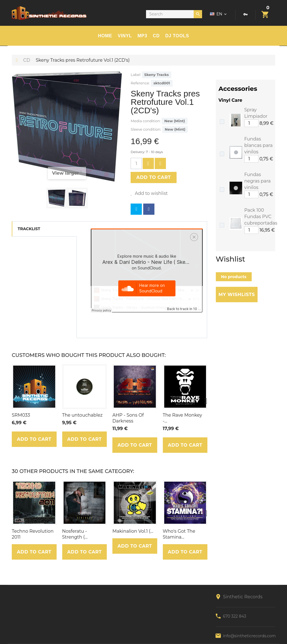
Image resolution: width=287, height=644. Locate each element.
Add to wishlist (151, 193)
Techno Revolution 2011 (33, 534)
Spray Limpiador (256, 113)
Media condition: (146, 121)
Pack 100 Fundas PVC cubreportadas (261, 217)
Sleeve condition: (146, 129)
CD (156, 36)
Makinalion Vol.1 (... (133, 531)
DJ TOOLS (177, 36)
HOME (105, 36)
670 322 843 (235, 616)
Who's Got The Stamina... (179, 534)
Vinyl (125, 36)
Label (136, 75)
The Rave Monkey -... (183, 418)
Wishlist (231, 259)
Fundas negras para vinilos (258, 181)
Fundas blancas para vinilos (259, 145)
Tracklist (29, 229)
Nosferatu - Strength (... (75, 534)
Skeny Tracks (157, 75)
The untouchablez (82, 415)
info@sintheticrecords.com (249, 636)
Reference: (140, 83)
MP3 (142, 36)
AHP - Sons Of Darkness (128, 418)
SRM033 (21, 415)
